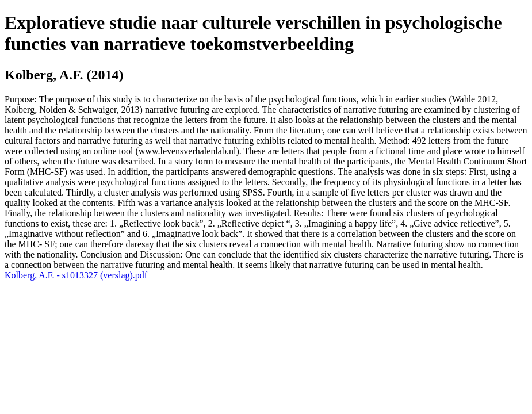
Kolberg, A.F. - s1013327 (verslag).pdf (76, 275)
